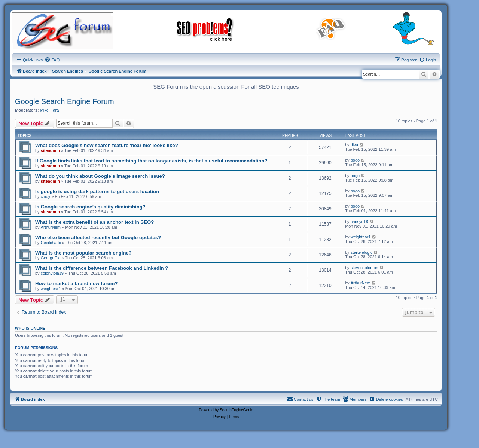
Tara (55, 110)
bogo (355, 160)
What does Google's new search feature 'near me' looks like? (107, 145)
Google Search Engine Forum (65, 101)
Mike (44, 110)
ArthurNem (51, 227)
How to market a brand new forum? (77, 284)
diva (354, 145)
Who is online (30, 328)
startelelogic (362, 252)
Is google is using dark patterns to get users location (97, 191)
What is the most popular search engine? (83, 253)
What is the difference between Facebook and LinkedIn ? (102, 268)
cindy (46, 196)
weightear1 (361, 237)
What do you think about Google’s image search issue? (100, 176)
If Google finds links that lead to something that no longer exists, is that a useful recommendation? (151, 161)
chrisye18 (359, 222)
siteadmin (50, 150)
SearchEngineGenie (237, 410)
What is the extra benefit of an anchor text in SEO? (94, 222)
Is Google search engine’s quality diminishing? (90, 207)
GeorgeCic (51, 258)
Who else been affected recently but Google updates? (98, 237)
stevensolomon (364, 268)
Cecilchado (51, 243)
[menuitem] (52, 60)
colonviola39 (52, 273)
